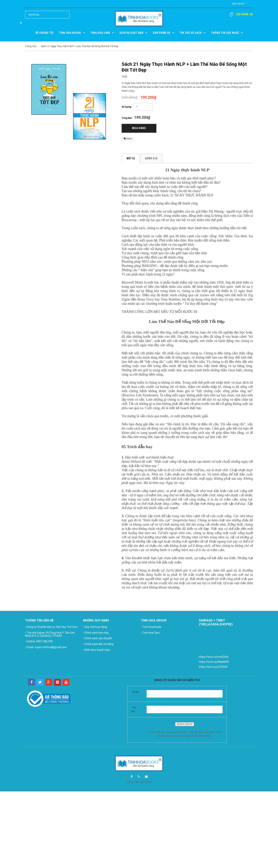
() (243, 14)
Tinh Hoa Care (150, 634)
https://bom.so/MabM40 (214, 663)
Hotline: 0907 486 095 (39, 642)
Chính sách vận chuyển (98, 639)
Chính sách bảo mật (96, 634)
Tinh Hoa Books (151, 628)
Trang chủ (31, 46)
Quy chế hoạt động (95, 628)
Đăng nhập (220, 4)
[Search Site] (47, 15)
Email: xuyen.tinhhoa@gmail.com (46, 648)
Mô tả (131, 160)
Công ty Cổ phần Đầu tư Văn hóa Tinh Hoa (51, 628)
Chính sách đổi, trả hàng (98, 645)
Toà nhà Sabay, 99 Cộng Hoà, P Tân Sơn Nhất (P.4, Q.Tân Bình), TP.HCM (50, 635)
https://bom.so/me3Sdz (214, 658)
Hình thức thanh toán (97, 651)
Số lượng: (127, 107)
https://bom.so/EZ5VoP (213, 668)
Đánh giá (152, 160)
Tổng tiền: (127, 118)
